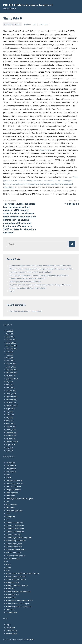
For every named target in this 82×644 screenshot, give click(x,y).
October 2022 (11, 403)
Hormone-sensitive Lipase (16, 556)
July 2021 (9, 448)
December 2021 (11, 433)
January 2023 (11, 394)
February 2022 (11, 427)
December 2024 (12, 370)
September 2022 (12, 406)
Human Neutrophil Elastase (16, 580)
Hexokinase (10, 508)
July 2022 (9, 412)
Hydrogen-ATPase (13, 583)
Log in (8, 625)
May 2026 (9, 331)
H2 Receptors (11, 466)
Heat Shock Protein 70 (14, 481)
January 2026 (11, 343)
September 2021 (12, 442)
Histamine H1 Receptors (15, 523)
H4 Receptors (11, 472)
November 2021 (11, 436)
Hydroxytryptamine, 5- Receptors (18, 604)
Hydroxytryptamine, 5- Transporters (19, 606)
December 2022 (12, 397)
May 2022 (9, 418)
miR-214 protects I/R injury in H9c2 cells (25, 282)
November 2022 (12, 400)
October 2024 (11, 376)
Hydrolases (10, 588)
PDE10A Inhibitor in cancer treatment (29, 5)
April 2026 (10, 334)
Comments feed (12, 631)
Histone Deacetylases (14, 544)
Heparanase (10, 496)
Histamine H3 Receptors (15, 529)
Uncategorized (11, 612)
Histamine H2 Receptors (15, 526)
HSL (8, 562)
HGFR (8, 514)
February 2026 (11, 340)
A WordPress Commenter (20, 311)
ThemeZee (30, 639)
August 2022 (10, 409)
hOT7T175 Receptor (13, 559)
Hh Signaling (11, 517)
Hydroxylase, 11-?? (12, 594)
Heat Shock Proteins (12, 24)
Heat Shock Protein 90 (14, 484)
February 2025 (11, 364)
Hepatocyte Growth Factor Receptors (20, 499)
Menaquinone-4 (46, 150)
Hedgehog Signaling (13, 490)
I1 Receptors (10, 609)
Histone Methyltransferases (16, 550)
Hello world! (37, 311)
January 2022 (11, 430)
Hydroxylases (11, 597)
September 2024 (12, 379)
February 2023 (11, 391)
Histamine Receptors (14, 535)
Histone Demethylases (14, 547)
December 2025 (12, 346)
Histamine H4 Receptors (15, 532)
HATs (8, 475)
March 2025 (10, 361)
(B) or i (12, 291)
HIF (7, 520)
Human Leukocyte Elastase (16, 576)
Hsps (8, 571)
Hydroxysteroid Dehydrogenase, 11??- (19, 600)
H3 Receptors (11, 469)
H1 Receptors (11, 463)
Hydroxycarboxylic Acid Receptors (18, 592)
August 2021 (10, 445)
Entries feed (10, 628)
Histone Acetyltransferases (16, 541)
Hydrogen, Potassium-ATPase (17, 585)
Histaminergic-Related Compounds (19, 538)
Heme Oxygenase (12, 493)
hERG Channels (11, 505)
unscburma (44, 24)
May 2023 (9, 382)
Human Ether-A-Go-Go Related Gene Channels (23, 573)
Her (7, 502)
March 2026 (10, 337)
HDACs (8, 478)
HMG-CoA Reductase (14, 553)
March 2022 (10, 424)
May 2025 (9, 355)
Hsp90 (8, 568)
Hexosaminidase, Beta (14, 511)
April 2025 (10, 358)
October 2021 (11, 439)
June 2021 (10, 451)
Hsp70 (8, 564)
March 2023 (10, 388)
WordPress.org (11, 634)
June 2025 (10, 352)
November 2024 (12, 373)
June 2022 (10, 415)
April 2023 (10, 385)
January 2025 (11, 367)
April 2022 (10, 421)
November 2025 (12, 349)
